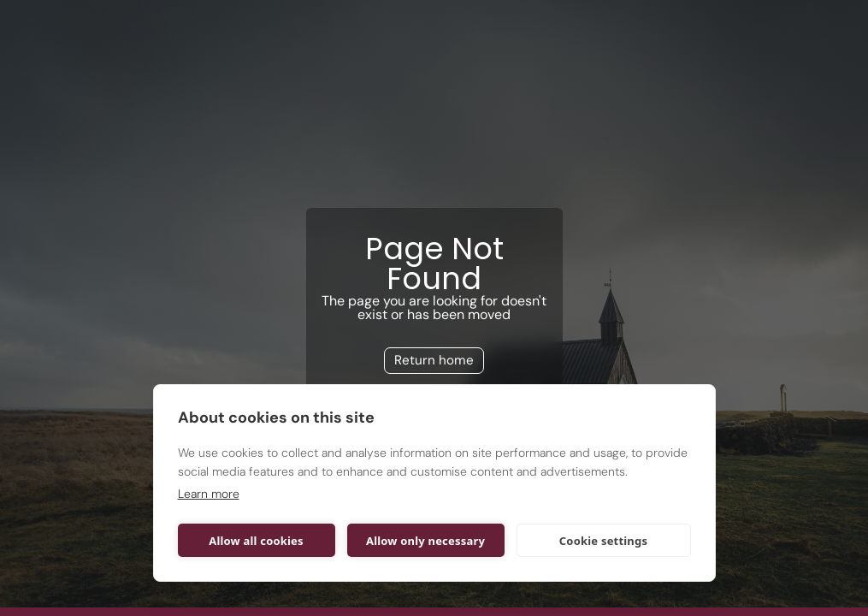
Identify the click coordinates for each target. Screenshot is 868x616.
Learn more (209, 494)
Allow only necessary (425, 541)
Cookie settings (603, 541)
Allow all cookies (256, 541)
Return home (434, 360)
